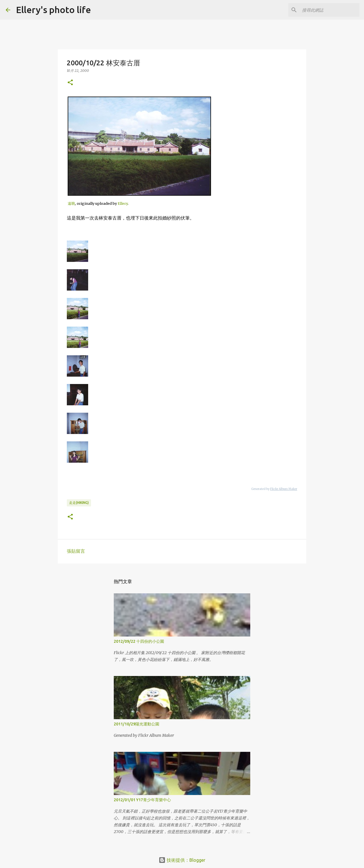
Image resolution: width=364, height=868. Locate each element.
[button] (70, 83)
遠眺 (71, 203)
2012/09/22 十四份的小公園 (139, 641)
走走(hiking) (79, 503)
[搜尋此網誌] (330, 10)
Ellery (123, 203)
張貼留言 (76, 551)
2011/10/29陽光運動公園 (136, 724)
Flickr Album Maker (284, 489)
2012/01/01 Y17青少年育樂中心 (142, 800)
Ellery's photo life (53, 10)
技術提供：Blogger (182, 860)
